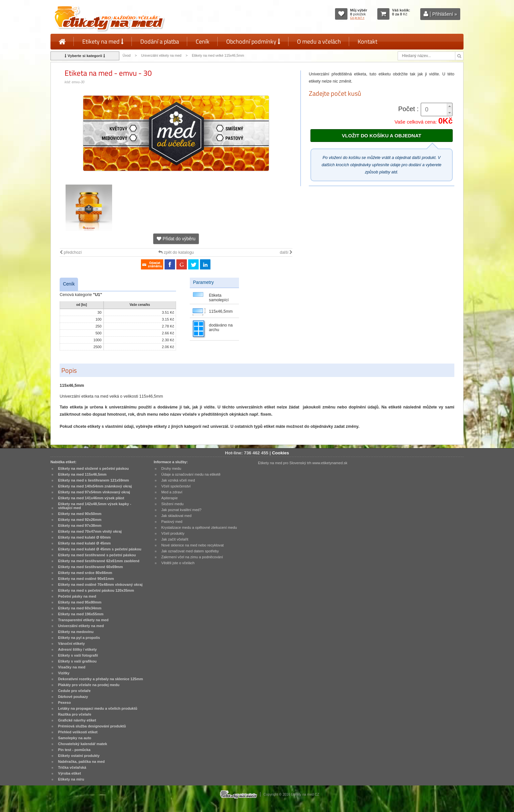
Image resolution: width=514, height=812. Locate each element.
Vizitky (64, 673)
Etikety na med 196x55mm (81, 614)
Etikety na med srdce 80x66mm (85, 573)
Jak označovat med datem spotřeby (190, 551)
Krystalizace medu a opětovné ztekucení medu (199, 527)
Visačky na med (72, 667)
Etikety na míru (71, 779)
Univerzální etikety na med (161, 56)
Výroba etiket (69, 773)
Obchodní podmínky (253, 41)
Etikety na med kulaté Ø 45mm (84, 543)
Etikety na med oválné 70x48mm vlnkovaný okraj (100, 584)
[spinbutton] (437, 110)
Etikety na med (103, 41)
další (286, 252)
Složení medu (172, 504)
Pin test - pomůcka (74, 750)
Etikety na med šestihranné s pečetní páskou (97, 555)
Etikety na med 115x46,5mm (82, 474)
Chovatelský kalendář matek (83, 744)
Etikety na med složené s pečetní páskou (93, 468)
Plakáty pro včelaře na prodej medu (89, 685)
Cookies (281, 453)
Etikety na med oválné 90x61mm (86, 579)
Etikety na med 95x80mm (80, 602)
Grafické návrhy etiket (77, 720)
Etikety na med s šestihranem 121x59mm (93, 480)
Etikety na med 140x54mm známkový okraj (95, 486)
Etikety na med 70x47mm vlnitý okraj (90, 531)
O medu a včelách (319, 41)
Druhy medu (171, 468)
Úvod (127, 56)
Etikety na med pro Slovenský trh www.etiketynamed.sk (303, 463)
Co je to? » (357, 18)
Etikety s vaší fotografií (78, 655)
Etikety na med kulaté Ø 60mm (84, 537)
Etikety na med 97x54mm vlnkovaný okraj (94, 492)
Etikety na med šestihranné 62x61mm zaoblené (99, 561)
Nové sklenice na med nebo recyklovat (192, 545)
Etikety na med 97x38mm (80, 525)
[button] (449, 106)
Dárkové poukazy (73, 697)
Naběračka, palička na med (81, 762)
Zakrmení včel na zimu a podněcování (192, 557)
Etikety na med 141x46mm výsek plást (91, 498)
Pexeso (64, 703)
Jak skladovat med (176, 516)
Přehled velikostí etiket (78, 732)
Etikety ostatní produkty (79, 756)
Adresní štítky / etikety (77, 649)
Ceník (203, 41)
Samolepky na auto (75, 738)
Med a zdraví (172, 492)
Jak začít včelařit (175, 539)
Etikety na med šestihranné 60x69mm (90, 567)
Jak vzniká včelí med (178, 480)
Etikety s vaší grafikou (77, 661)
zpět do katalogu (176, 252)
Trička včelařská (72, 767)
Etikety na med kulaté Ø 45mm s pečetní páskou (100, 549)
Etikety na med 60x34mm (80, 608)
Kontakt (367, 41)
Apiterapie (169, 498)
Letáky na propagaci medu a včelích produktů (98, 708)
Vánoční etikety (71, 644)
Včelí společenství (176, 486)
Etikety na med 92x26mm (80, 520)
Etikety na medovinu (76, 632)
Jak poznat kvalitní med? (181, 510)
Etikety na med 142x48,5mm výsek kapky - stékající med (95, 506)
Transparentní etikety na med (83, 620)
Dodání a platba (160, 41)
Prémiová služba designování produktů (92, 726)
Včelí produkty (173, 533)
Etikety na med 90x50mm (80, 514)
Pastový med (172, 522)
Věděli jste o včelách (178, 563)
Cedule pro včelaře (74, 691)
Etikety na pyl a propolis (79, 638)
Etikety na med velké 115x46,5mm (218, 56)
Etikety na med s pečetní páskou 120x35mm (96, 590)
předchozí (71, 252)
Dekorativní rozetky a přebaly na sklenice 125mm (100, 679)
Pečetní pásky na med (77, 596)
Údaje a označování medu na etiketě (191, 474)
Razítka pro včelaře (75, 714)
